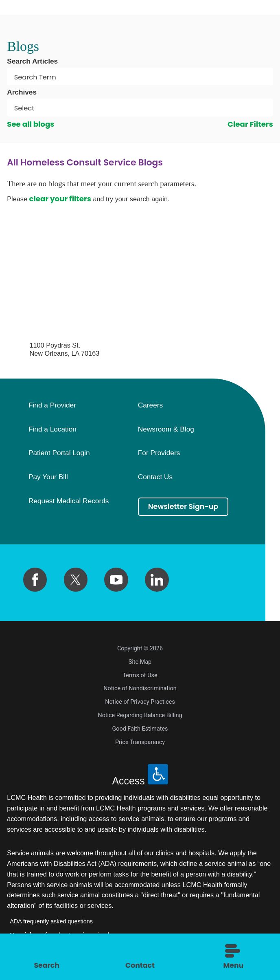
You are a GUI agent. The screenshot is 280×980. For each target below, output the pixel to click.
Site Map (140, 662)
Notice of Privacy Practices (140, 702)
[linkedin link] (157, 580)
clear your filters (60, 199)
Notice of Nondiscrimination (140, 688)
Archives (22, 92)
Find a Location (52, 429)
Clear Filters (250, 124)
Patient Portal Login (59, 453)
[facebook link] (35, 580)
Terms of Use (140, 675)
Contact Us (155, 477)
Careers (150, 405)
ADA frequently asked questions (51, 921)
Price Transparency (140, 742)
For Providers (159, 453)
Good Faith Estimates (140, 729)
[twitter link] (76, 580)
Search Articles (32, 61)
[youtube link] (116, 580)
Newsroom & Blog (166, 429)
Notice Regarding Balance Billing (140, 715)
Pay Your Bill (48, 477)
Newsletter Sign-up (185, 507)
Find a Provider (52, 405)
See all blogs (31, 124)
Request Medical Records (69, 501)
